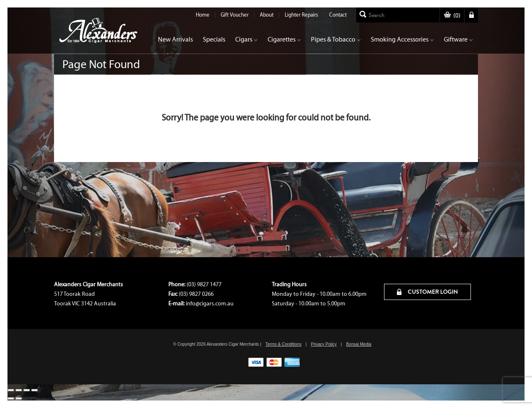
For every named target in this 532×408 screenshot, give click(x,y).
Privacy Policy (324, 344)
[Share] (19, 390)
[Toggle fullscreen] (27, 390)
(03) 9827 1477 (204, 284)
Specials (214, 39)
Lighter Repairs (301, 15)
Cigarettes (284, 39)
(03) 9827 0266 (196, 294)
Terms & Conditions (283, 344)
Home (203, 15)
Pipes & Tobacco (336, 39)
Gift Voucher (235, 15)
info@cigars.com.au (210, 304)
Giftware (458, 39)
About (267, 15)
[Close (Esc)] (11, 390)
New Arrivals (175, 39)
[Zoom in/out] (34, 390)
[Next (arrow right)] (19, 398)
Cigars (246, 39)
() (452, 16)
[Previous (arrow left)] (11, 398)
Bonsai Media (359, 344)
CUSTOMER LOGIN (427, 292)
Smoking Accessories (402, 39)
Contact (338, 15)
